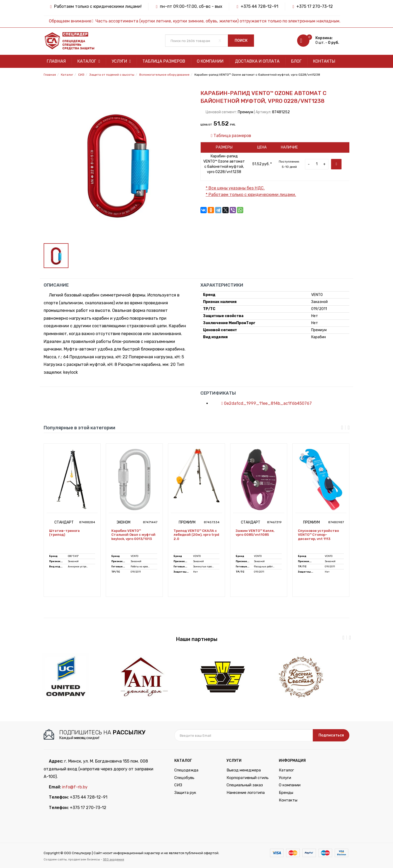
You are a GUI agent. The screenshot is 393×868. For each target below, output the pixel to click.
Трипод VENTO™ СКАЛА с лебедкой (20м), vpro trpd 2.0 (196, 535)
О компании (210, 61)
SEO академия (114, 859)
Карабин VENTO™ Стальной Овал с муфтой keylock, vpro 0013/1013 (133, 535)
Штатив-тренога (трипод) (64, 533)
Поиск (241, 41)
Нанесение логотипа (246, 793)
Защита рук (185, 793)
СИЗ (178, 785)
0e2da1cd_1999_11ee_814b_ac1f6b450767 (264, 403)
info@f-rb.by (75, 787)
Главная (56, 61)
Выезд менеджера (244, 770)
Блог (296, 61)
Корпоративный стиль (248, 778)
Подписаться (331, 735)
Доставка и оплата (257, 61)
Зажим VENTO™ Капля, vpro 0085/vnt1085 (255, 533)
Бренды (286, 793)
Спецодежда (186, 770)
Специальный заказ (245, 785)
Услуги (121, 61)
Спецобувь (184, 778)
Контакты (324, 61)
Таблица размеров (164, 61)
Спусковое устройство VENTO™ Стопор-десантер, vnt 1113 (318, 535)
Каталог (89, 61)
